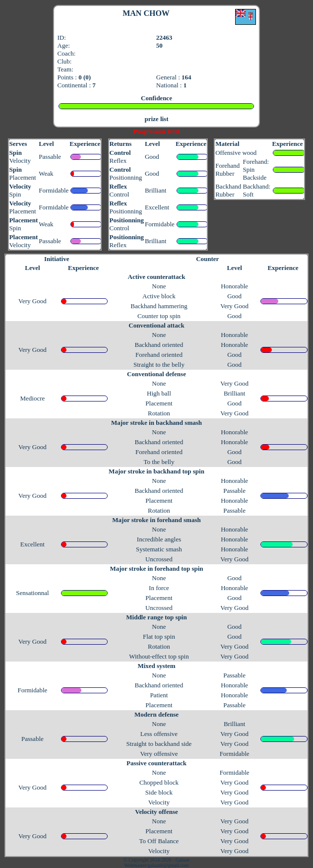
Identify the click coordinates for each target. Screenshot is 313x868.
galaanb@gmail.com (168, 865)
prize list (156, 119)
